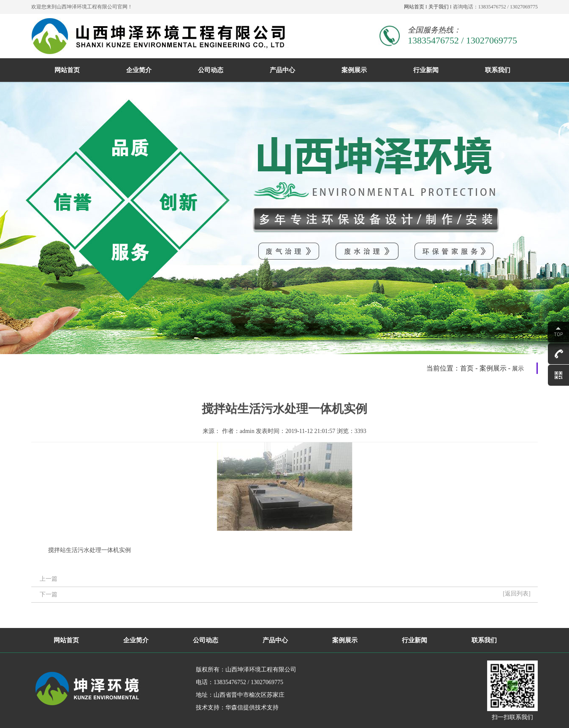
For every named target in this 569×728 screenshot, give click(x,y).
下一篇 (49, 594)
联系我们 (498, 70)
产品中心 (282, 70)
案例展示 (354, 70)
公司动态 (211, 70)
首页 (467, 368)
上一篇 (49, 579)
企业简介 (139, 70)
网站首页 (414, 7)
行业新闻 (426, 70)
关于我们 (439, 7)
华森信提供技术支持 (252, 708)
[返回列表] (516, 594)
